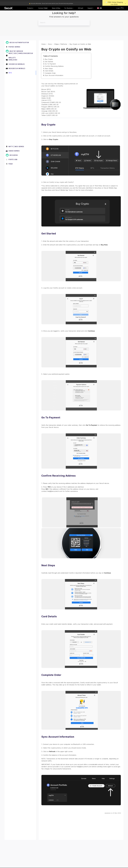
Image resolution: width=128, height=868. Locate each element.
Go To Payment (50, 64)
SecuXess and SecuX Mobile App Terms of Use (61, 190)
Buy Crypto (49, 59)
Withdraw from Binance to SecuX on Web (21, 118)
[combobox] (99, 8)
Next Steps (49, 69)
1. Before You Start (14, 79)
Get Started (49, 62)
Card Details (49, 71)
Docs (50, 44)
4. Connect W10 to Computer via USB (20, 97)
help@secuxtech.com (55, 491)
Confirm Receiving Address (54, 66)
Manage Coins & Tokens (17, 134)
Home (43, 44)
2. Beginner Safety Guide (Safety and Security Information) (20, 85)
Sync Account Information (54, 75)
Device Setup (13, 139)
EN (99, 8)
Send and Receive (15, 130)
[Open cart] (122, 8)
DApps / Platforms (15, 107)
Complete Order (50, 73)
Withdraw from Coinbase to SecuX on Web (19, 125)
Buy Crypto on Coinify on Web (20, 112)
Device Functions (14, 102)
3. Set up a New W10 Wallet (17, 91)
